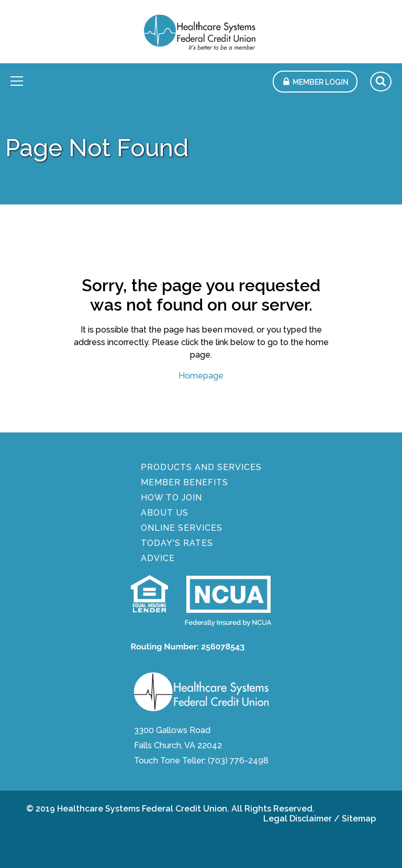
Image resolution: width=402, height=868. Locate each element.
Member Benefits (185, 482)
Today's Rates (177, 543)
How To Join (171, 498)
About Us (165, 513)
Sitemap (359, 819)
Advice (158, 558)
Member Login (321, 82)
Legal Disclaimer (298, 819)
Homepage (201, 376)
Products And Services (201, 467)
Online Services (182, 528)
